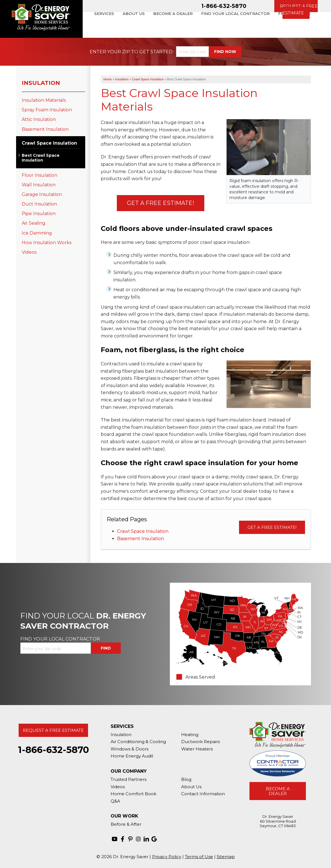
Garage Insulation (42, 194)
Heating (190, 735)
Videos (29, 252)
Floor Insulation (40, 175)
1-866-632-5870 (224, 6)
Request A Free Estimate (53, 730)
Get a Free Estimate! (161, 203)
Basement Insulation (141, 539)
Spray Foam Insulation (47, 110)
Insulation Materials (44, 100)
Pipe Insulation (39, 214)
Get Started (156, 52)
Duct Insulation (39, 204)
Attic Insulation (39, 119)
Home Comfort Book (133, 794)
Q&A (115, 801)
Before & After (126, 824)
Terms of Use (199, 857)
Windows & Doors (130, 749)
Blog (186, 779)
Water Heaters (197, 749)
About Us (191, 787)
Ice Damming (37, 233)
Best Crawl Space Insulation (41, 158)
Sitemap (226, 857)
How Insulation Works (47, 243)
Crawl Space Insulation (143, 531)
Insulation (41, 83)
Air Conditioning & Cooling (138, 742)
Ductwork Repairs (200, 742)
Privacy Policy (167, 857)
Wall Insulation (39, 185)
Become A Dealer (278, 791)
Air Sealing (34, 223)
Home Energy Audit (132, 756)
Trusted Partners (129, 779)
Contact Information (203, 794)
